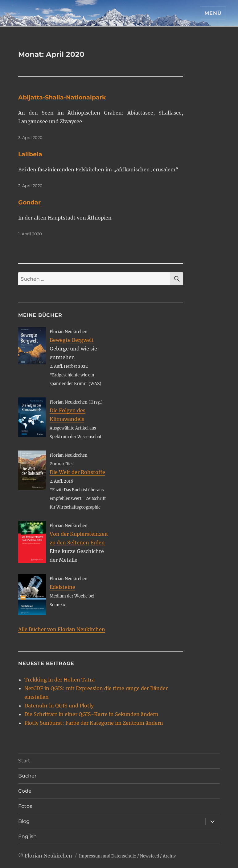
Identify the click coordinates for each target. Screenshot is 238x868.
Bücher (27, 776)
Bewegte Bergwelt (72, 340)
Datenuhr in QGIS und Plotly (59, 706)
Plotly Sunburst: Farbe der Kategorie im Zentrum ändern (94, 723)
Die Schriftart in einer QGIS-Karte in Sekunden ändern (91, 714)
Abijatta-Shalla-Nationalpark (62, 97)
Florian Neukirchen (48, 856)
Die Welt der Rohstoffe (77, 472)
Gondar (29, 202)
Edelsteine (62, 587)
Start (24, 761)
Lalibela (30, 154)
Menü (213, 13)
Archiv (169, 856)
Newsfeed (150, 856)
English (27, 836)
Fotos (25, 806)
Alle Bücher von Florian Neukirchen (62, 629)
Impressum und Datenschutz (108, 856)
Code (25, 791)
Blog (24, 821)
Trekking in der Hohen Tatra (59, 680)
